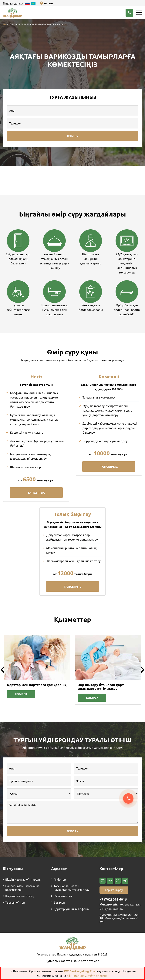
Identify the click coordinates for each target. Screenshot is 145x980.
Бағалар (59, 902)
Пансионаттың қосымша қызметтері (22, 888)
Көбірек (21, 694)
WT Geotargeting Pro (80, 971)
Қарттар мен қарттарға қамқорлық (37, 685)
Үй (4, 24)
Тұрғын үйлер (15, 902)
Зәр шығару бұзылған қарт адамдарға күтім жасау (101, 687)
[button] (129, 13)
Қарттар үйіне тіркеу (20, 896)
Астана (49, 3)
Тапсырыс (36, 493)
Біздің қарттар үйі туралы (23, 879)
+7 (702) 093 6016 (113, 899)
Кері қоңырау (114, 890)
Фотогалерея (63, 896)
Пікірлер (60, 879)
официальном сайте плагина (87, 976)
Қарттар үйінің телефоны (71, 909)
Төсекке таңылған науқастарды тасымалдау (71, 888)
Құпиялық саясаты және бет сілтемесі (73, 961)
